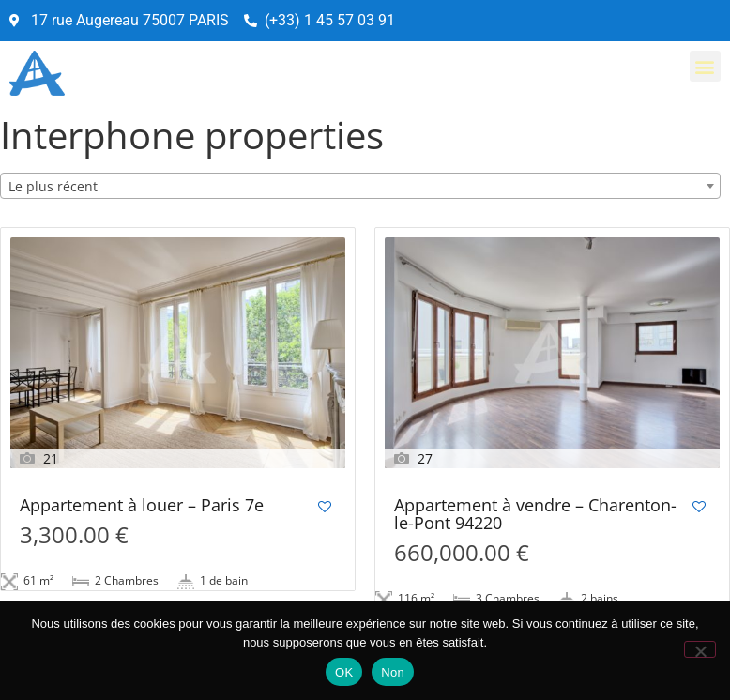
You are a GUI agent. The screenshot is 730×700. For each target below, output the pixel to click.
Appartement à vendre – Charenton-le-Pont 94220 (535, 515)
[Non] (700, 649)
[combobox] (360, 186)
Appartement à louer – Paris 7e (142, 506)
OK (344, 672)
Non (393, 672)
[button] (705, 66)
